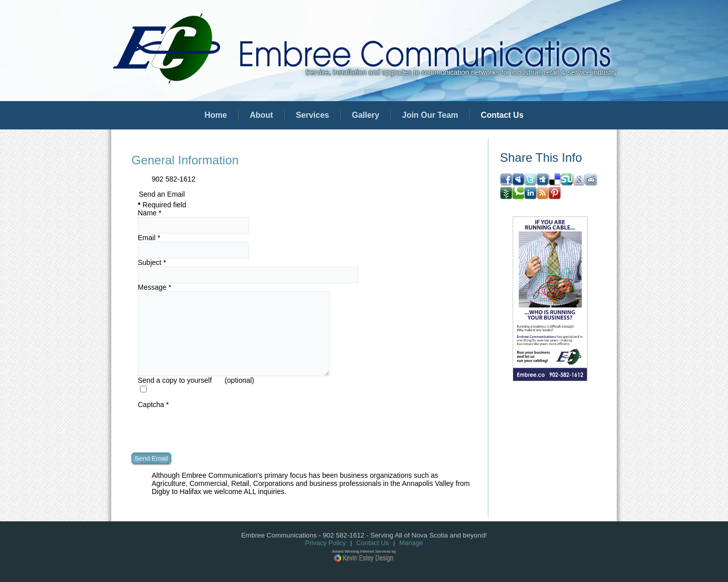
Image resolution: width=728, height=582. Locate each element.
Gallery (366, 115)
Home (215, 115)
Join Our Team (430, 115)
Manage (411, 543)
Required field (162, 205)
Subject (152, 262)
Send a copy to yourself (175, 380)
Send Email (151, 458)
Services (312, 115)
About (261, 115)
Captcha (154, 405)
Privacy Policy (325, 543)
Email (149, 238)
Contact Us (502, 115)
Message (155, 287)
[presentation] (215, 428)
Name (150, 213)
